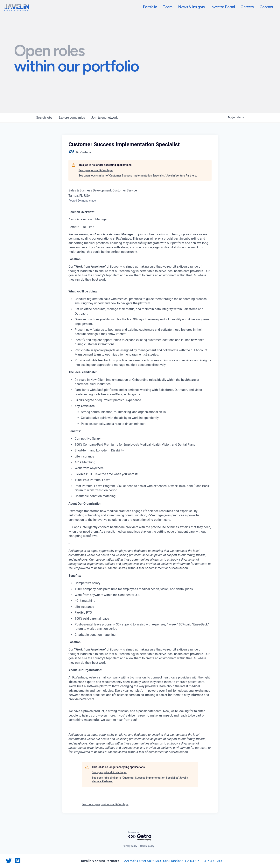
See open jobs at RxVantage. (96, 170)
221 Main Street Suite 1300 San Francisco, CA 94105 (162, 861)
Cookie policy (147, 846)
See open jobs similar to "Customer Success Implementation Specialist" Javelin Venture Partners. (138, 176)
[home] (17, 8)
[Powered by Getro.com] (140, 836)
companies (72, 118)
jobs (44, 118)
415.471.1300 (214, 861)
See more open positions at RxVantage (105, 804)
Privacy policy (130, 846)
